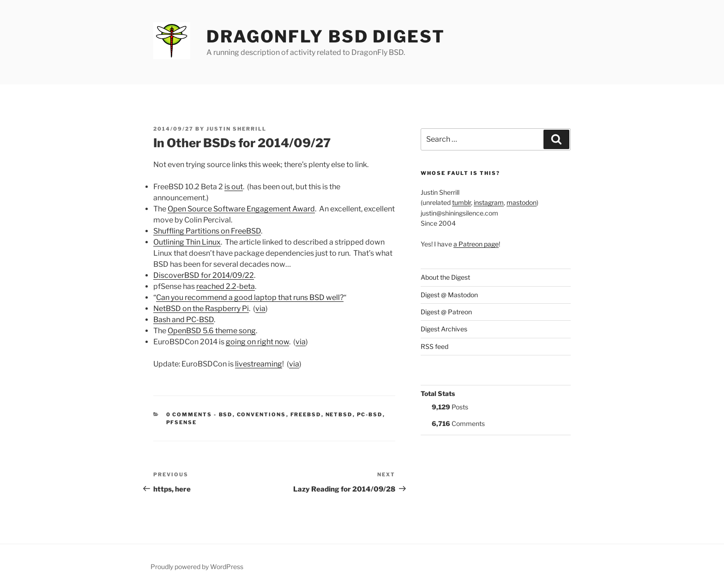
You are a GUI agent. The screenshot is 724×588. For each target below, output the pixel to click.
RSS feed (434, 346)
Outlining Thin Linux (187, 242)
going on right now (257, 342)
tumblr (462, 202)
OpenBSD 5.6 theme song (212, 331)
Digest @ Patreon (446, 312)
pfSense (182, 422)
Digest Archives (444, 329)
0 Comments (189, 414)
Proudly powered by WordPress (197, 567)
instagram (489, 202)
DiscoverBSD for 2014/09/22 (204, 275)
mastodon (522, 202)
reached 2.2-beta (226, 286)
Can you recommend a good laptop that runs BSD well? (250, 297)
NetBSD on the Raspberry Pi (201, 309)
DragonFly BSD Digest (326, 36)
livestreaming (259, 364)
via (260, 309)
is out (234, 187)
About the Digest (445, 277)
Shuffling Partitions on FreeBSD (207, 231)
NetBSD (339, 414)
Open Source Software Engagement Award (241, 209)
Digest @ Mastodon (449, 295)
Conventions (262, 414)
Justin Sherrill (236, 129)
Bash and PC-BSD (184, 320)
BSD (226, 414)
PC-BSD (370, 414)
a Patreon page (476, 244)
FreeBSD (306, 414)
